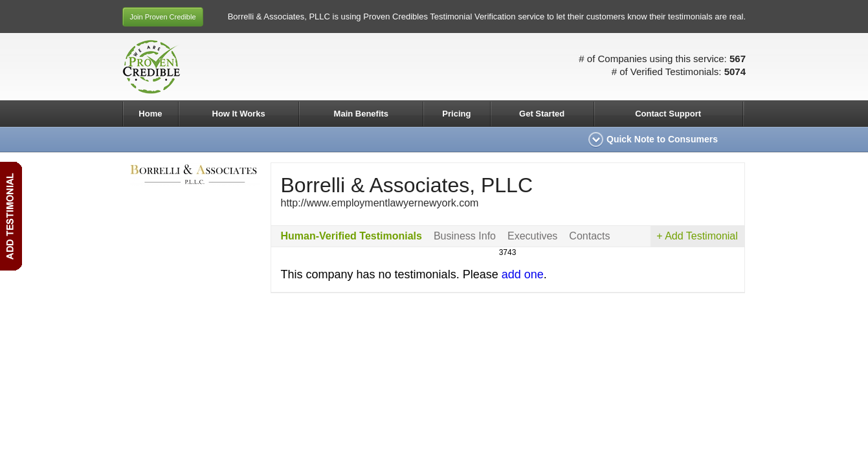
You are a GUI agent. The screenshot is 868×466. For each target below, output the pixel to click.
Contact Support (668, 114)
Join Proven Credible (162, 17)
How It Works (239, 114)
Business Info (465, 236)
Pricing (456, 114)
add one (523, 274)
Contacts (589, 236)
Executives (532, 236)
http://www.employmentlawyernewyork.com (380, 203)
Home (150, 114)
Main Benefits (362, 114)
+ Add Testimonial (697, 236)
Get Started (542, 114)
